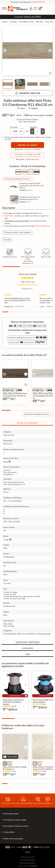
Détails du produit (27, 423)
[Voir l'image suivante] (26, 374)
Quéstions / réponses (28, 642)
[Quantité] (37, 131)
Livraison (28, 648)
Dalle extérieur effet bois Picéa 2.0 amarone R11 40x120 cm (15, 395)
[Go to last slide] (5, 50)
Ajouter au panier (27, 145)
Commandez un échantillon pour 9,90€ (27, 155)
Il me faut (14, 127)
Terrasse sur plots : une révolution (17, 232)
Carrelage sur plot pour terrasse (17, 221)
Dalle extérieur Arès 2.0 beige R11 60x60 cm (15, 768)
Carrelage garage (44, 634)
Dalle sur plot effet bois (27, 634)
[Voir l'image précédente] (4, 374)
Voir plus (7, 240)
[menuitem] (8, 84)
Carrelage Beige (10, 634)
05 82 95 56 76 (38, 2)
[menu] (4, 9)
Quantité (33, 127)
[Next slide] (50, 84)
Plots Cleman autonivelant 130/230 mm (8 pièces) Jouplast (13, 702)
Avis (28, 654)
